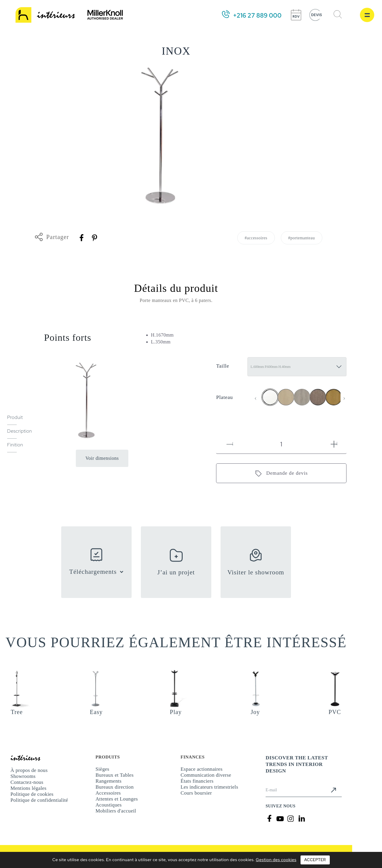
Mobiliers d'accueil (116, 811)
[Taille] (297, 367)
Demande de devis (287, 473)
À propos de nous (29, 770)
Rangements (108, 781)
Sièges (102, 769)
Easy (96, 712)
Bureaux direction (115, 787)
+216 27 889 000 (257, 16)
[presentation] (256, 398)
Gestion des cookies (276, 860)
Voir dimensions (102, 458)
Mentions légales (29, 788)
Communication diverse (206, 775)
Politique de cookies (32, 794)
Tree (17, 712)
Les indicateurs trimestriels (209, 787)
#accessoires (256, 238)
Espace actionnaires (202, 769)
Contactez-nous (27, 782)
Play (176, 712)
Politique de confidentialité (39, 800)
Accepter (315, 860)
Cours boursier (196, 793)
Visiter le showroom (256, 572)
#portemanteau (302, 238)
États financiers (197, 781)
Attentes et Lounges (117, 799)
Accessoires (108, 793)
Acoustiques (109, 805)
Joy (255, 712)
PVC (335, 712)
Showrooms (23, 776)
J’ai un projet (176, 572)
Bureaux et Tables (115, 775)
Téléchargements (93, 572)
